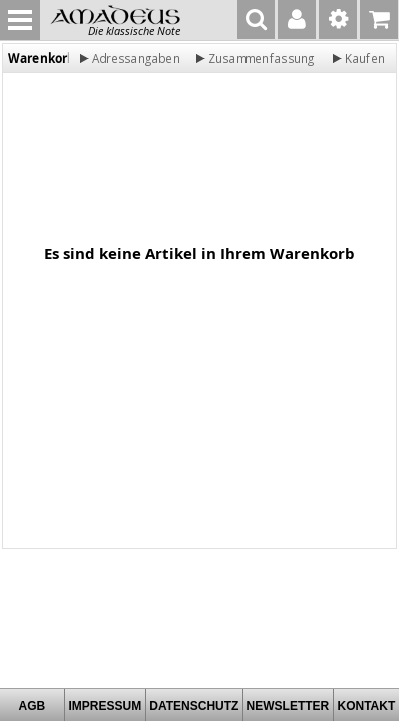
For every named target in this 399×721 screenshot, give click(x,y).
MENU (20, 20)
